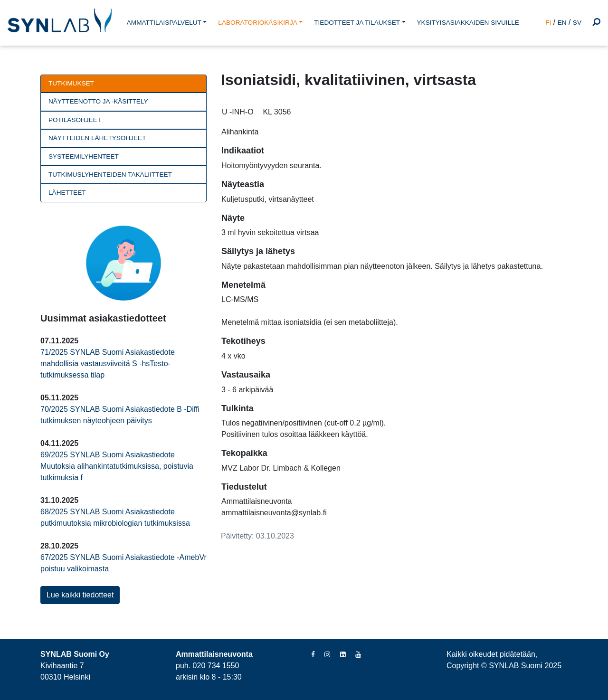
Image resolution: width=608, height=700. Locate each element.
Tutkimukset (71, 83)
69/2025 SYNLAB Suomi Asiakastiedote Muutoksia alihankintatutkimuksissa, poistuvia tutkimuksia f (117, 466)
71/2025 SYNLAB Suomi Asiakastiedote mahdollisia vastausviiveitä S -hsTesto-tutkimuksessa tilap (108, 364)
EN (562, 23)
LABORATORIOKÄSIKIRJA (257, 23)
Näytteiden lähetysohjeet (97, 138)
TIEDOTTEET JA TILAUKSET (357, 23)
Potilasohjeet (75, 120)
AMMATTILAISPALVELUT (164, 23)
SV (577, 23)
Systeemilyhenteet (84, 156)
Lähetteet (67, 193)
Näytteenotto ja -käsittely (98, 101)
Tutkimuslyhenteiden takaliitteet (110, 175)
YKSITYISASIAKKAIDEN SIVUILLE (468, 23)
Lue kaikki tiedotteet (80, 595)
